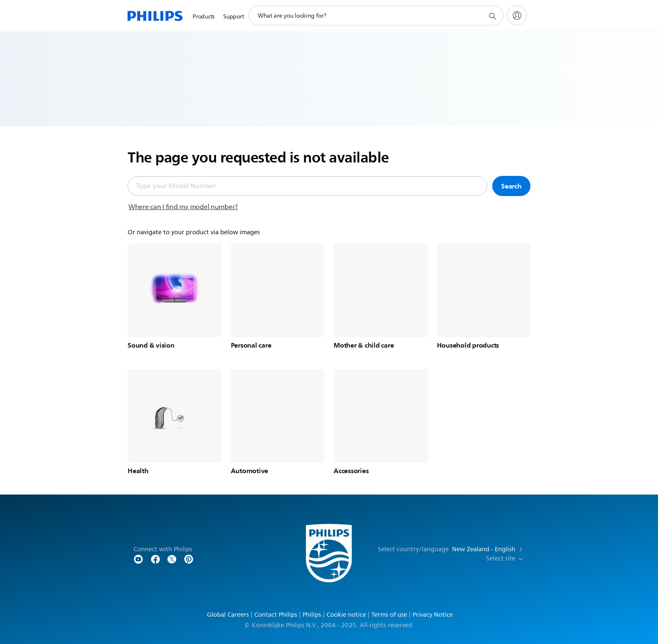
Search (511, 186)
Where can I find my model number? (183, 207)
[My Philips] (517, 16)
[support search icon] (492, 16)
